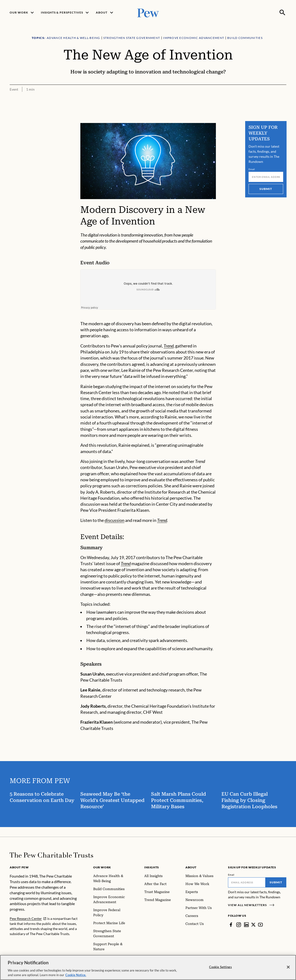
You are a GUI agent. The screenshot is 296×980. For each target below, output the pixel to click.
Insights (152, 867)
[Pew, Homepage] (148, 12)
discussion (114, 520)
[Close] (288, 967)
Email (252, 169)
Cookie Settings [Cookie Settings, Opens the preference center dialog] (220, 967)
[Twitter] (253, 925)
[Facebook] (231, 925)
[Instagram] (239, 925)
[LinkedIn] (246, 925)
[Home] (51, 855)
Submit (266, 189)
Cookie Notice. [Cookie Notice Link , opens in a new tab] (76, 975)
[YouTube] (260, 925)
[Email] (266, 177)
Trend (169, 346)
